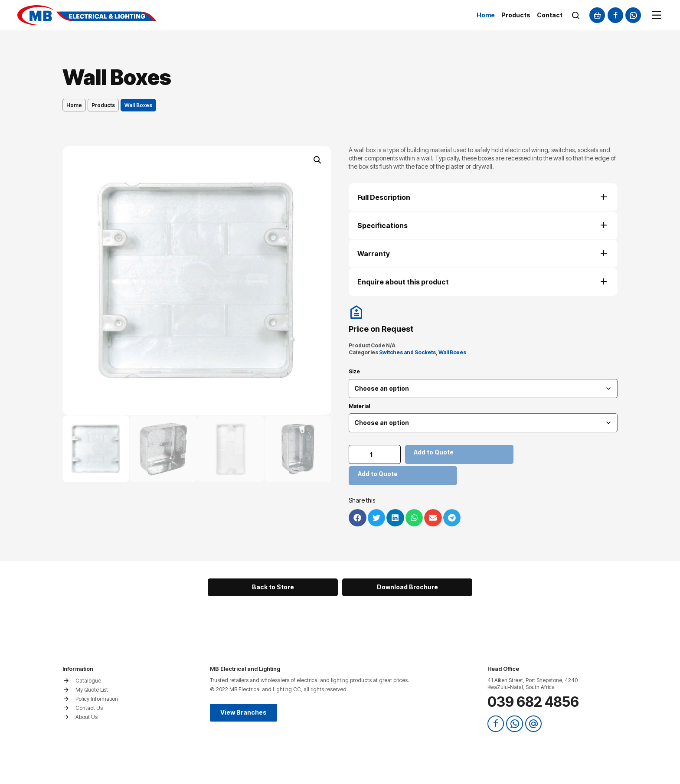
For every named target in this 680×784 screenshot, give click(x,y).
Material (359, 406)
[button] (317, 160)
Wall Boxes (452, 352)
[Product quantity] (375, 454)
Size (354, 372)
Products (103, 105)
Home (74, 105)
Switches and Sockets (407, 352)
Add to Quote (434, 452)
